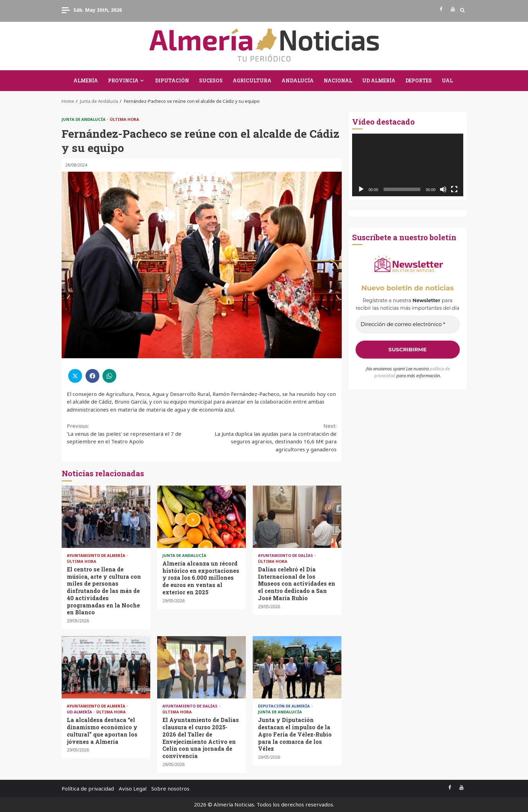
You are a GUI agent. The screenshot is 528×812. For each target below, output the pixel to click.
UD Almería (379, 80)
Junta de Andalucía (84, 119)
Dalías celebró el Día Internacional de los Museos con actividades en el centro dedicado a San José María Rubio (297, 517)
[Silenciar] (443, 189)
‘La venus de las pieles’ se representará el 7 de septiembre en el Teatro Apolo (134, 433)
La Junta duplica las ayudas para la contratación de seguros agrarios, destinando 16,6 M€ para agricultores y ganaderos (269, 437)
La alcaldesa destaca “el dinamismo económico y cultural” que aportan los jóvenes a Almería (106, 667)
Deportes (419, 80)
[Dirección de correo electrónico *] (408, 324)
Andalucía (298, 80)
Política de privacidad (88, 788)
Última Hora (124, 119)
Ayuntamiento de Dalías (286, 555)
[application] (408, 165)
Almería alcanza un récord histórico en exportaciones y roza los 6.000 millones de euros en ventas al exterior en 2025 (202, 517)
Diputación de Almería (284, 706)
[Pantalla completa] (454, 189)
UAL (447, 80)
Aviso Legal (133, 788)
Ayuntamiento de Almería (97, 555)
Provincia (123, 80)
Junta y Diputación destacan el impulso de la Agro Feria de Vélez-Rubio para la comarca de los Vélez (297, 667)
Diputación (172, 80)
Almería (86, 80)
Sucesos (211, 80)
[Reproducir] (361, 189)
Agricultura (252, 80)
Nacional (338, 80)
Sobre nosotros (170, 788)
